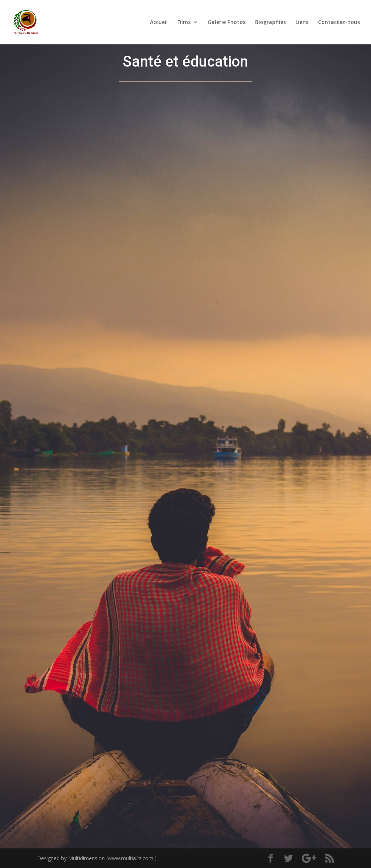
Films (184, 23)
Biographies (270, 23)
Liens (302, 23)
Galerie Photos (227, 23)
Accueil (159, 23)
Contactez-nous (339, 23)
